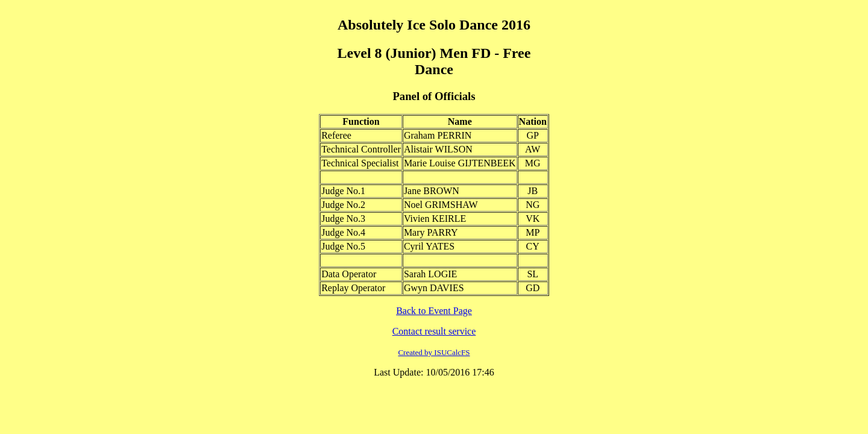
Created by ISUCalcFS (434, 352)
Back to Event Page (434, 311)
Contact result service (434, 331)
